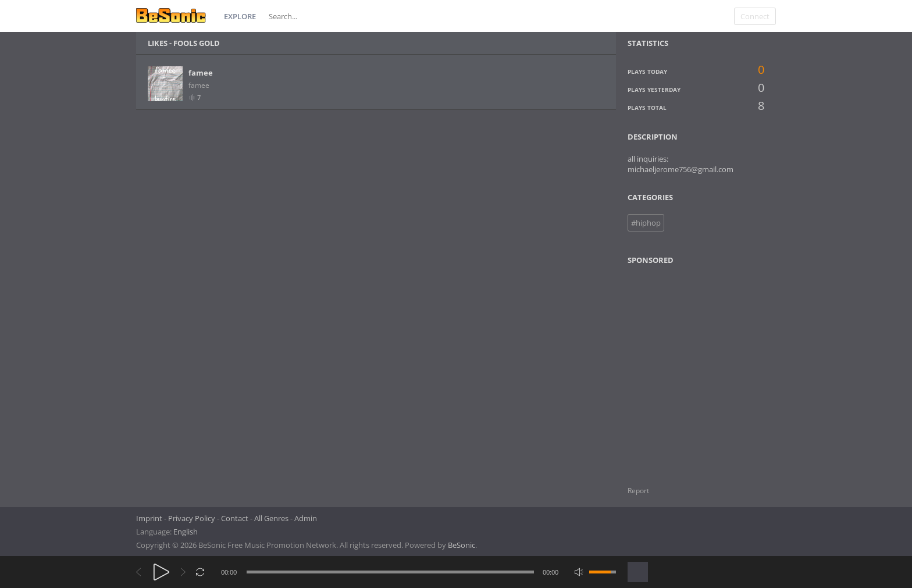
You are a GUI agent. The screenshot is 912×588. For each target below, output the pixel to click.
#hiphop (646, 223)
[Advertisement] (684, 368)
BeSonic (462, 545)
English (186, 532)
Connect (755, 16)
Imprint (149, 518)
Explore (240, 16)
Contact (235, 518)
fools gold (197, 43)
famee (201, 73)
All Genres (271, 518)
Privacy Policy (192, 518)
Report (638, 491)
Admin (306, 518)
